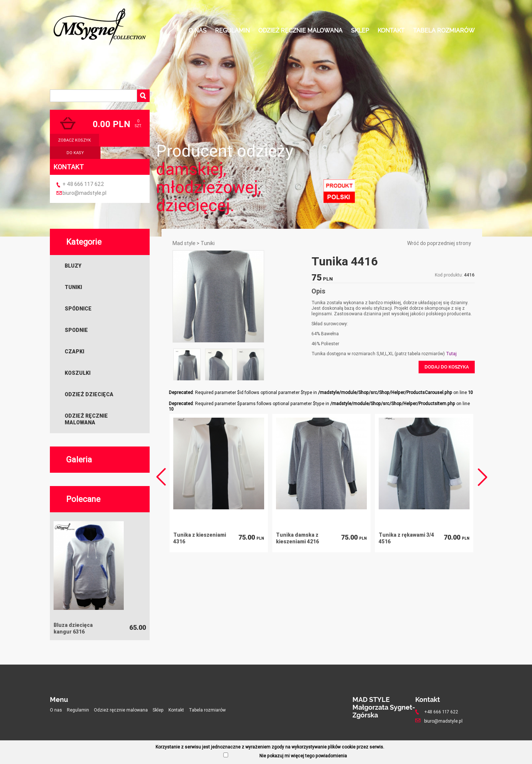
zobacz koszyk (74, 140)
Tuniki (73, 287)
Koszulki (78, 373)
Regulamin (232, 30)
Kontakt (391, 30)
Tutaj (451, 354)
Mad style (184, 243)
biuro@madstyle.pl (84, 193)
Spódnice (78, 309)
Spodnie (76, 330)
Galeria (79, 460)
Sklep (360, 30)
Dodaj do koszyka (447, 367)
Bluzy (73, 266)
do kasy (75, 153)
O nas (197, 30)
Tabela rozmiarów (444, 30)
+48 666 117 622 (441, 712)
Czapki (74, 352)
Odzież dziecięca (89, 394)
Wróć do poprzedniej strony (439, 243)
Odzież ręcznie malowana (300, 30)
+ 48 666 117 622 (83, 184)
